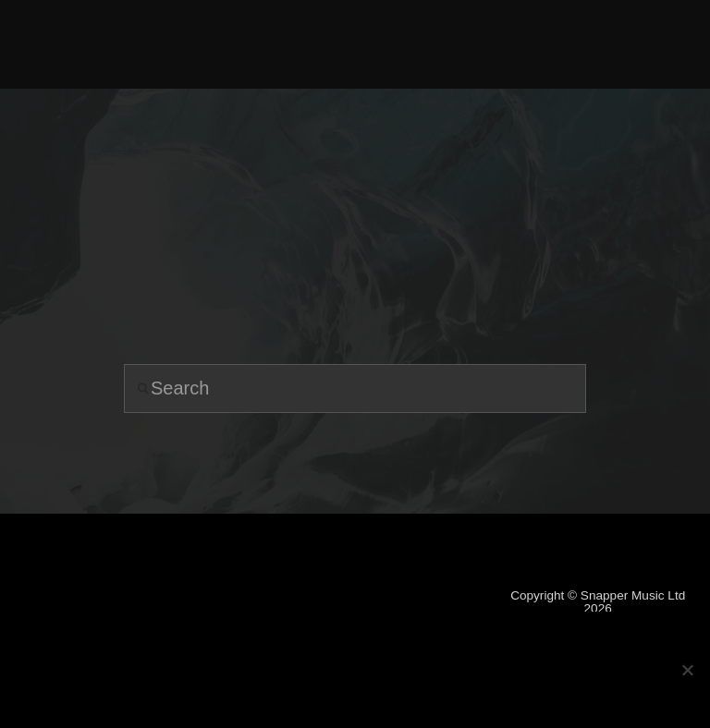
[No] (687, 670)
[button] (655, 44)
